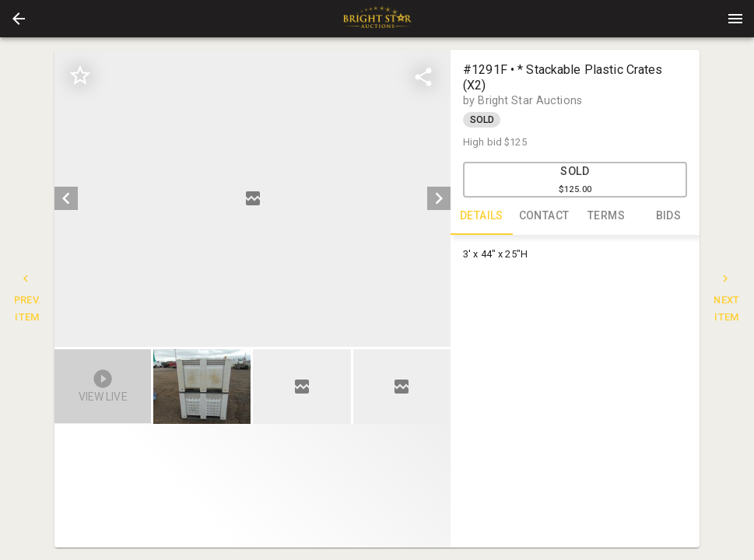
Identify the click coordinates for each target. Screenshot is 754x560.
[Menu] (735, 19)
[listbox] (253, 198)
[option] (253, 198)
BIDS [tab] (668, 216)
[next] (439, 198)
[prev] (66, 198)
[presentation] (377, 19)
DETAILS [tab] (482, 216)
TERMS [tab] (606, 216)
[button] (19, 19)
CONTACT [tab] (544, 216)
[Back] (19, 19)
